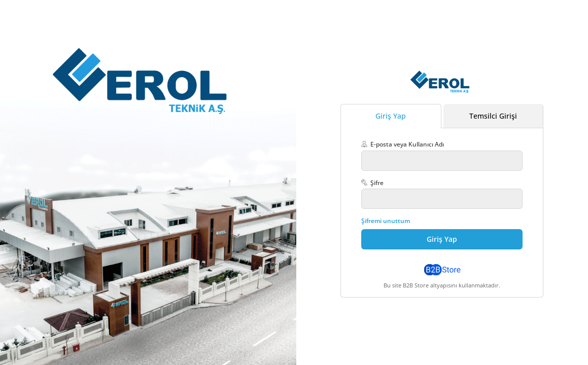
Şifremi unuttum (386, 221)
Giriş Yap (391, 116)
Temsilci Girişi (493, 116)
